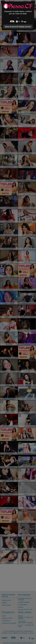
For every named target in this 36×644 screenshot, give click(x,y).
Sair (18, 18)
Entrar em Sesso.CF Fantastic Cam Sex (18, 27)
